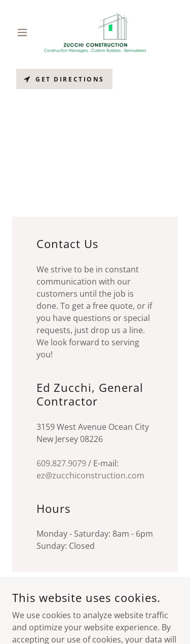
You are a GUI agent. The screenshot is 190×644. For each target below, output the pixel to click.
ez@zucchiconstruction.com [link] (90, 475)
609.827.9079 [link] (61, 463)
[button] (25, 32)
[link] (95, 32)
